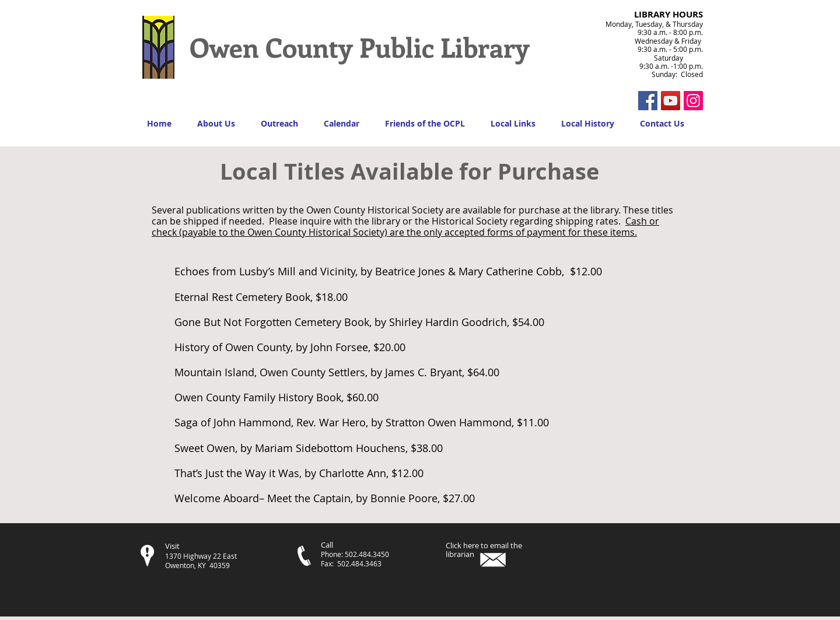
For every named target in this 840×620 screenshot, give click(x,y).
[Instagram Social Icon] (693, 101)
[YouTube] (671, 101)
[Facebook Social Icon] (648, 101)
